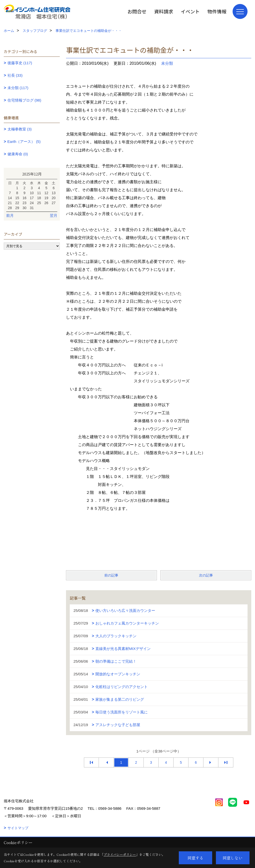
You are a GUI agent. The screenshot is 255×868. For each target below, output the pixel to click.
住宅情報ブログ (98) (24, 100)
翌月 (54, 215)
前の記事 (111, 575)
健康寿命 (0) (18, 154)
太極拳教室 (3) (20, 129)
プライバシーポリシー (120, 854)
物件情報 (217, 11)
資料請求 (164, 11)
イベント (190, 11)
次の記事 (206, 575)
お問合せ (137, 11)
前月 (10, 215)
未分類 (167, 63)
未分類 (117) (18, 88)
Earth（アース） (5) (24, 142)
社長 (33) (15, 75)
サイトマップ (18, 828)
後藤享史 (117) (20, 63)
